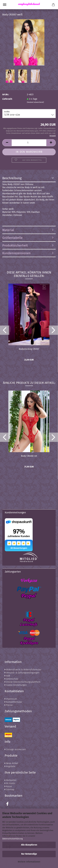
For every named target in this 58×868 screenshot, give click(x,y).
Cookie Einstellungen (16, 685)
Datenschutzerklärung (13, 839)
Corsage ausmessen (15, 749)
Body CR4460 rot (29, 456)
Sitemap (9, 790)
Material (8, 230)
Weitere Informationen (29, 862)
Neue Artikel (11, 763)
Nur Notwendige (29, 854)
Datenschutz (11, 679)
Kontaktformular (13, 702)
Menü (5, 5)
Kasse (8, 786)
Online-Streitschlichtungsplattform (23, 682)
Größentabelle (12, 238)
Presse (9, 705)
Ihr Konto (10, 783)
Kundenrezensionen (16, 253)
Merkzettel (11, 780)
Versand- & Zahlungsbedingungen (22, 673)
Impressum (11, 699)
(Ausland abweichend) (35, 102)
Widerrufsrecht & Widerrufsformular (23, 670)
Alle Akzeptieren (29, 845)
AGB (7, 676)
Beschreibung (12, 178)
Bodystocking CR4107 (29, 349)
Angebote (10, 766)
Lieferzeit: (7, 99)
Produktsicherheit (15, 245)
